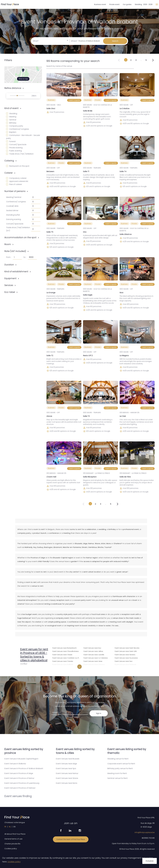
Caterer (9, 173)
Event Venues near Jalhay (93, 651)
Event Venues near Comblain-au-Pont (67, 658)
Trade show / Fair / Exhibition (20, 154)
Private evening (14, 148)
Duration (9, 265)
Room (8, 244)
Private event (114, 4)
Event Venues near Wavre (67, 778)
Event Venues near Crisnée (63, 661)
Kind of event (11, 108)
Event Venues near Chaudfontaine (66, 651)
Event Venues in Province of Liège (19, 773)
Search (115, 41)
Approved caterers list (17, 181)
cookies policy (14, 862)
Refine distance (13, 88)
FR (5, 827)
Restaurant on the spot (18, 166)
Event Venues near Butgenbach (64, 648)
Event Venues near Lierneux (94, 664)
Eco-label (10, 292)
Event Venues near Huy (92, 648)
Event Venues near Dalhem (63, 664)
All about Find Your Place (15, 834)
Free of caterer (14, 184)
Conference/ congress (18, 129)
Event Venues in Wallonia (15, 764)
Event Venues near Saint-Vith (126, 651)
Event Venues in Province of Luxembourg (22, 783)
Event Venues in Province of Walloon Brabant (24, 768)
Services (9, 285)
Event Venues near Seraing (125, 654)
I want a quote (74, 100)
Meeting (11, 117)
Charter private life (12, 844)
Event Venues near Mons (67, 783)
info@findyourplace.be (145, 832)
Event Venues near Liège (93, 661)
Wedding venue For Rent (118, 759)
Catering (9, 161)
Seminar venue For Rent (117, 778)
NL (10, 827)
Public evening (14, 151)
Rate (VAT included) (15, 251)
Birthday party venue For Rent (120, 768)
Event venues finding (18, 796)
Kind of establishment (16, 271)
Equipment (10, 278)
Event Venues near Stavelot (125, 668)
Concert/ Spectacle (16, 145)
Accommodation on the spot (20, 237)
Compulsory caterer (16, 178)
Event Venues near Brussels (68, 759)
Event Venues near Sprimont (125, 664)
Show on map (23, 79)
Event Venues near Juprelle (94, 654)
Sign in (99, 713)
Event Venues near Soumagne (126, 658)
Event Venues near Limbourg (94, 668)
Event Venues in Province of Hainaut (20, 788)
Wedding (12, 114)
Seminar (11, 120)
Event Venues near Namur (67, 773)
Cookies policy (11, 849)
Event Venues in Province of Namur (19, 778)
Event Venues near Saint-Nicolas (127, 648)
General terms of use (13, 839)
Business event (100, 4)
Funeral (11, 141)
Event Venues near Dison (62, 668)
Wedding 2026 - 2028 (144, 4)
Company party (15, 126)
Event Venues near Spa (124, 661)
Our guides (127, 4)
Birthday (11, 123)
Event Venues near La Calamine (96, 658)
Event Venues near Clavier (62, 654)
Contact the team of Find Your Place (71, 839)
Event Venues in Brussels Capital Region (21, 759)
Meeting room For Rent (117, 773)
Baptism (11, 132)
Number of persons (15, 191)
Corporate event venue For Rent (121, 764)
